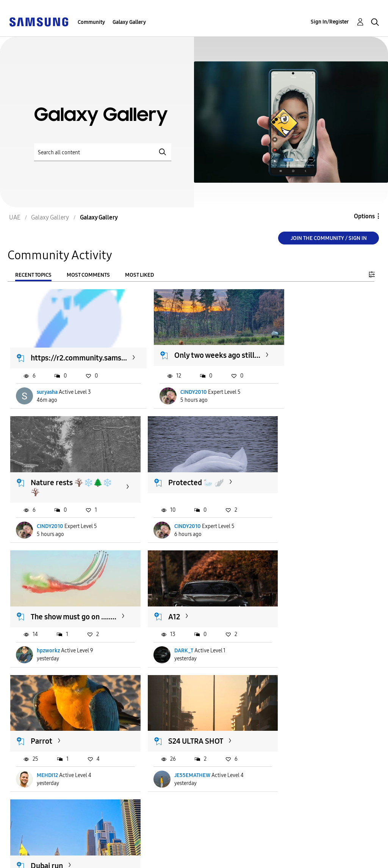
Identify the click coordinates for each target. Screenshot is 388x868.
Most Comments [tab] (88, 275)
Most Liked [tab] (139, 275)
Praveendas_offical (60, 761)
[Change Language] (193, 853)
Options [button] (364, 216)
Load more (34, 807)
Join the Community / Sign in (329, 238)
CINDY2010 (195, 394)
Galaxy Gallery (129, 22)
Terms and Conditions (123, 847)
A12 (37, 607)
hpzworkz (299, 522)
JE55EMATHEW (305, 642)
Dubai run (47, 727)
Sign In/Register (330, 22)
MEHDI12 (173, 642)
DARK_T (47, 642)
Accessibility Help (38, 847)
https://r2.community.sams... (79, 358)
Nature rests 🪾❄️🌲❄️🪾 (67, 483)
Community (91, 22)
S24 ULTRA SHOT (309, 607)
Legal (99, 859)
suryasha (48, 394)
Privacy (22, 859)
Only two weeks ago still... (208, 355)
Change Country (239, 853)
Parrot (167, 607)
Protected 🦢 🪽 (184, 479)
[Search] (103, 152)
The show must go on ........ (316, 483)
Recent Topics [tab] (33, 275)
